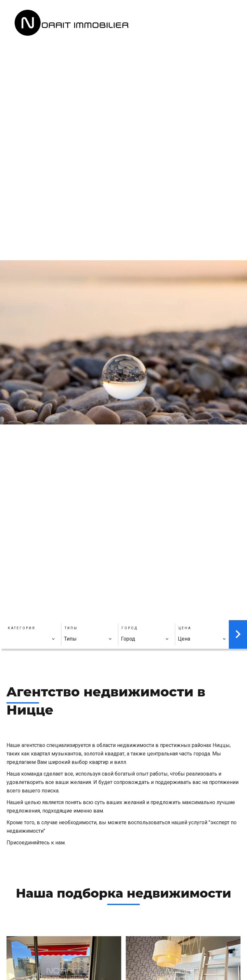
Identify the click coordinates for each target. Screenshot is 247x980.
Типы (71, 628)
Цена (185, 628)
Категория (22, 628)
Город (130, 628)
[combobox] (31, 639)
